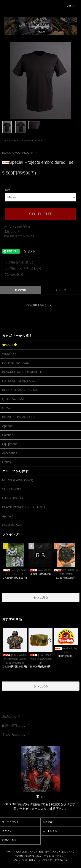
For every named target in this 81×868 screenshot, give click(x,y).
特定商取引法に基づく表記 (20, 236)
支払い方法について (25, 852)
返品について (12, 231)
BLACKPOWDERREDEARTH (28, 141)
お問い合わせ (9, 840)
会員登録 (48, 822)
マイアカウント (10, 822)
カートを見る (50, 831)
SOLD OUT (40, 214)
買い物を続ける (12, 274)
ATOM (64, 860)
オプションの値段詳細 (17, 227)
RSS (57, 860)
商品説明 (20, 290)
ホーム (8, 141)
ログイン (7, 831)
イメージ (61, 290)
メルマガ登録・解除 (24, 860)
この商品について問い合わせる (21, 268)
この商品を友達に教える (17, 262)
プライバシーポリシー (55, 856)
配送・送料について (48, 852)
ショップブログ (44, 860)
